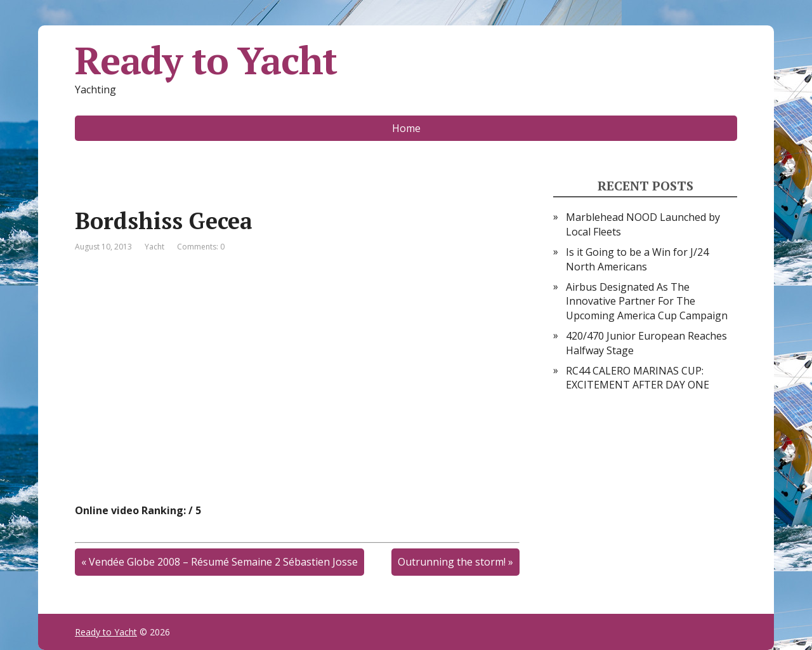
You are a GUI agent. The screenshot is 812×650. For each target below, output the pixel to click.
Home (406, 128)
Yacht (154, 247)
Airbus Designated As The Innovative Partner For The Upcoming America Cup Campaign (647, 301)
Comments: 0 (201, 247)
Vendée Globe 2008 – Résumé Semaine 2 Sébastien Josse (223, 562)
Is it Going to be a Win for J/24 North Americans (637, 259)
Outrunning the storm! (452, 562)
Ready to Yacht (206, 60)
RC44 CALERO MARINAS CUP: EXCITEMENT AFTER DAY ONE (638, 378)
